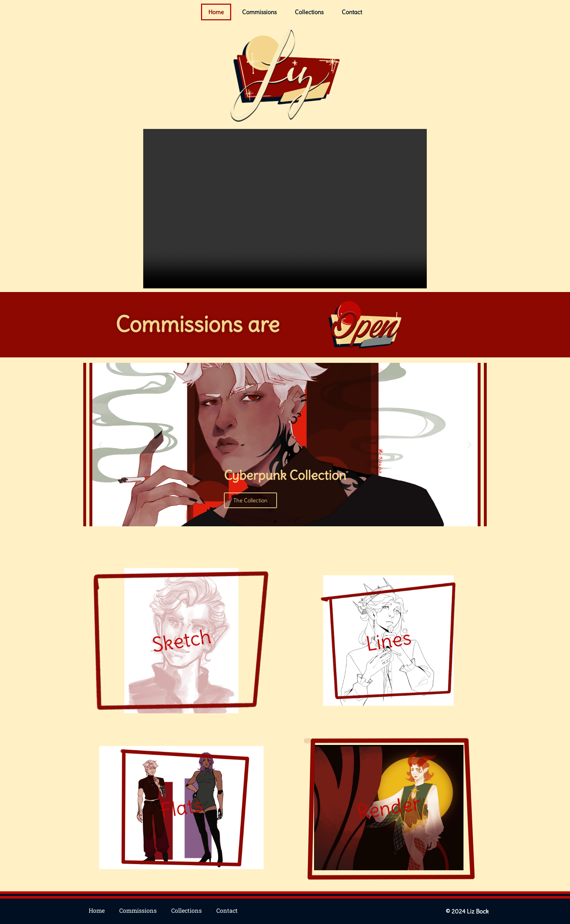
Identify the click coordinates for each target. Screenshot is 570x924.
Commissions (259, 12)
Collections (309, 12)
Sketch (181, 640)
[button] (106, 444)
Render (389, 807)
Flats (181, 807)
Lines (388, 640)
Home (216, 12)
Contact (352, 12)
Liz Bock (478, 911)
